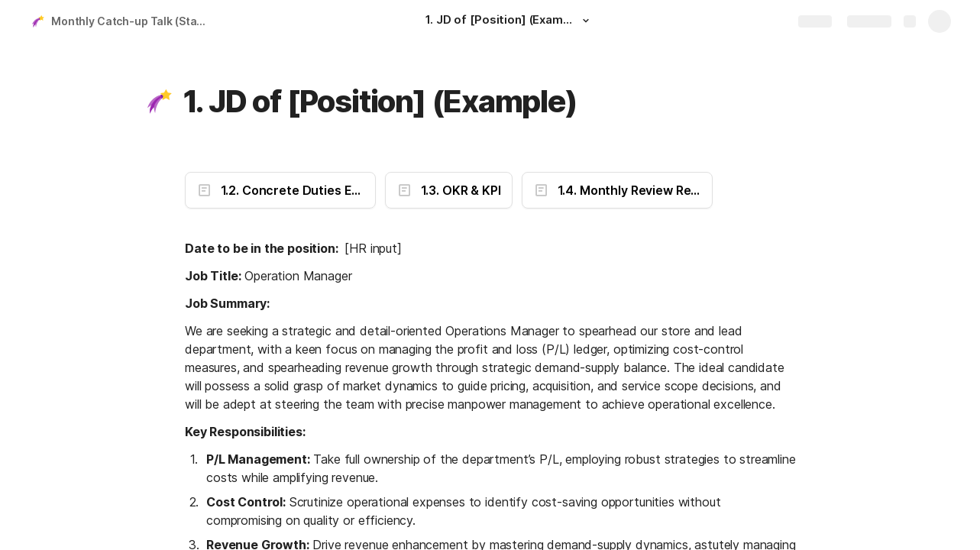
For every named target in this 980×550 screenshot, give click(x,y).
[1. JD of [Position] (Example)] (509, 21)
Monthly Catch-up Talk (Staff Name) (133, 21)
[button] (586, 21)
